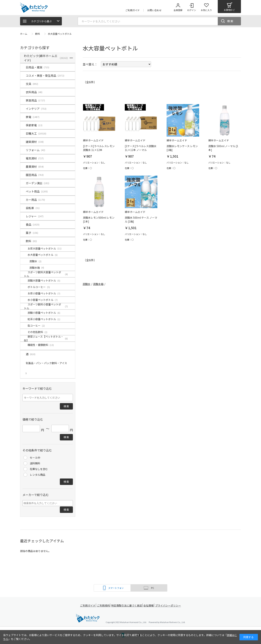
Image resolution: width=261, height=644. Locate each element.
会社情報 (149, 605)
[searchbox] (48, 503)
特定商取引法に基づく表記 (127, 605)
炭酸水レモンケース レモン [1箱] (182, 148)
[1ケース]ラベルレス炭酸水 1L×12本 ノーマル (141, 148)
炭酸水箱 (98, 284)
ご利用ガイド (87, 605)
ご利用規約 (104, 605)
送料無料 (35, 463)
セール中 (35, 458)
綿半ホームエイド (88, 618)
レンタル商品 (38, 475)
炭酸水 (87, 284)
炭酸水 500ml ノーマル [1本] (223, 148)
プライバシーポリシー (169, 605)
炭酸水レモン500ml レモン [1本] (99, 219)
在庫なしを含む (39, 469)
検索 (230, 21)
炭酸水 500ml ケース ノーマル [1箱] (141, 219)
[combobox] (48, 503)
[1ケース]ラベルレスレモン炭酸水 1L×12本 (99, 148)
